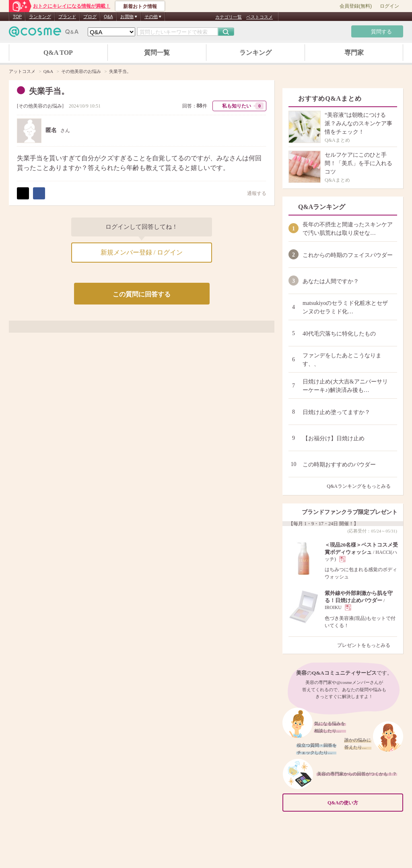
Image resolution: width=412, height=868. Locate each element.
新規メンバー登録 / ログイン (142, 252)
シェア (39, 193)
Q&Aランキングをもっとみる (362, 486)
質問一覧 (157, 53)
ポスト (23, 193)
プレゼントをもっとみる (367, 645)
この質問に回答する (142, 294)
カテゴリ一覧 (229, 17)
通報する (253, 193)
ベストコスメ (260, 17)
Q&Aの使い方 (363, 803)
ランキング (40, 17)
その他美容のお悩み (40, 106)
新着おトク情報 (140, 6)
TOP (17, 17)
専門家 (354, 53)
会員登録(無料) (356, 6)
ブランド (67, 17)
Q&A (108, 17)
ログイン (389, 6)
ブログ (90, 17)
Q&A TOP (58, 53)
